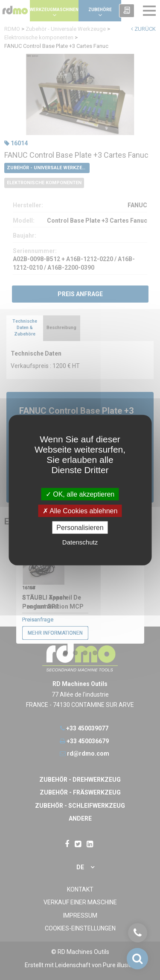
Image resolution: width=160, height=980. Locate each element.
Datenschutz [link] (80, 542)
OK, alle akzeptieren (80, 494)
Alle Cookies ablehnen (80, 511)
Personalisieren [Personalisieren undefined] (80, 528)
